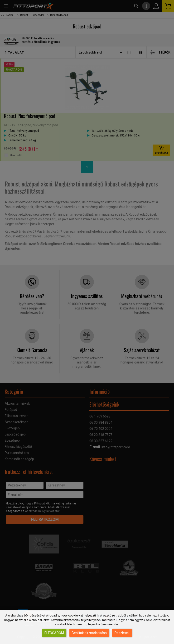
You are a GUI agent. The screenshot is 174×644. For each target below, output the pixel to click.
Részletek (122, 633)
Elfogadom (54, 633)
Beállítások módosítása (89, 633)
